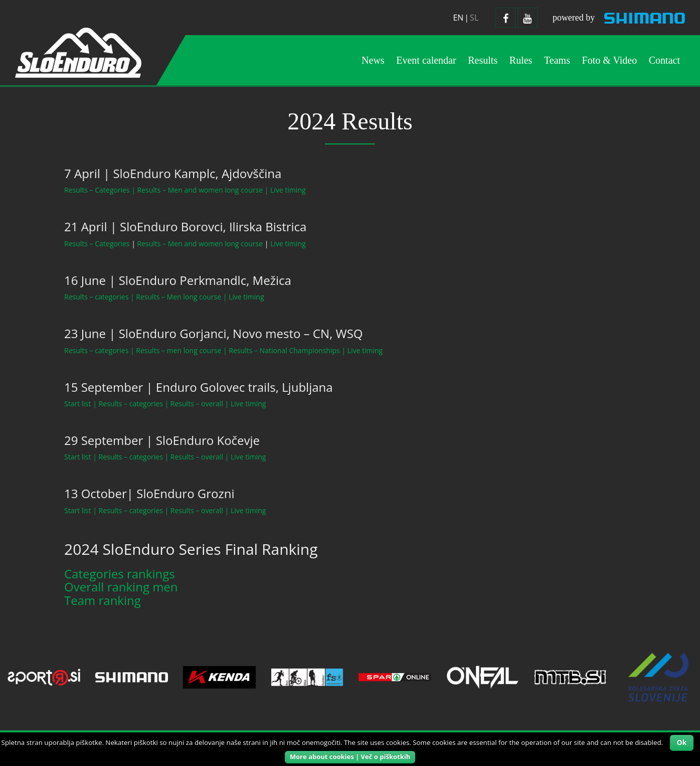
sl (474, 18)
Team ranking (103, 600)
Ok (682, 742)
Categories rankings (120, 574)
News (373, 60)
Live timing (288, 190)
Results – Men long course (179, 297)
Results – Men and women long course (200, 190)
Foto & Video (610, 60)
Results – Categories (97, 190)
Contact (664, 60)
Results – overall (197, 404)
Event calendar (426, 60)
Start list (78, 404)
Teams (557, 60)
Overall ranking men (121, 587)
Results (483, 60)
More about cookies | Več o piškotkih (350, 756)
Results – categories (96, 297)
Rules (521, 60)
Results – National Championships (284, 350)
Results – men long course (179, 350)
